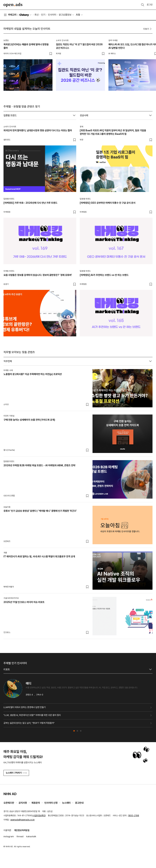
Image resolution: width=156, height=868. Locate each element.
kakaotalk (31, 836)
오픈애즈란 (9, 803)
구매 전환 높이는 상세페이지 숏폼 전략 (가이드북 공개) (29, 420)
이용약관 (7, 830)
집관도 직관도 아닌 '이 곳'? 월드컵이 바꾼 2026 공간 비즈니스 (79, 46)
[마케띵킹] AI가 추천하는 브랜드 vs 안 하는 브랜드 (104, 275)
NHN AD (10, 794)
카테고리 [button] (10, 15)
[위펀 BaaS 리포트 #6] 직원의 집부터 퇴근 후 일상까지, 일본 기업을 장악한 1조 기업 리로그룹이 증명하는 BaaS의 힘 (113, 132)
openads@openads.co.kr (22, 820)
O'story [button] (26, 15)
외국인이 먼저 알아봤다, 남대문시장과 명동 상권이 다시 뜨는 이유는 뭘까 (38, 130)
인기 (43, 15)
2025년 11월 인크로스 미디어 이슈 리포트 (24, 602)
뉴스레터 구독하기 (16, 773)
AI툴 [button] (78, 15)
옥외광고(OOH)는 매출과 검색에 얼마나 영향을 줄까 (26, 46)
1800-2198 (134, 816)
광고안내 (79, 803)
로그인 (150, 5)
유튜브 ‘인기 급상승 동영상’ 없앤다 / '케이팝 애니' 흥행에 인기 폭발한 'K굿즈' (40, 511)
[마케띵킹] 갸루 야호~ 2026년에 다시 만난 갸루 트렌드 (30, 203)
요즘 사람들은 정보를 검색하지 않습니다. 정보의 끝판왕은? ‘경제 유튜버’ (38, 275)
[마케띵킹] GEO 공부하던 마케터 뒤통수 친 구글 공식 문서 (108, 203)
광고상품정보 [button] (65, 15)
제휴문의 (36, 803)
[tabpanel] (78, 502)
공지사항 (23, 803)
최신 (37, 15)
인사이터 (52, 15)
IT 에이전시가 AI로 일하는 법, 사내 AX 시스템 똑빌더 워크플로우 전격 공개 (39, 556)
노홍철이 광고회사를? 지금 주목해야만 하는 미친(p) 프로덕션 (33, 374)
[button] (74, 731)
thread (20, 836)
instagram (9, 836)
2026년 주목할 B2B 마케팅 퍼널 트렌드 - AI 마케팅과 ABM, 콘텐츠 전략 (39, 465)
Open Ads (13, 5)
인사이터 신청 (51, 803)
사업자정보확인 (39, 816)
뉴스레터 (66, 803)
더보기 (148, 29)
